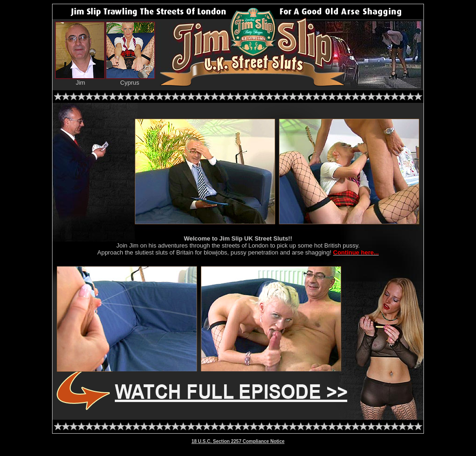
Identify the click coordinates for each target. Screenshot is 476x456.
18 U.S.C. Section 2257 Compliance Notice (238, 441)
